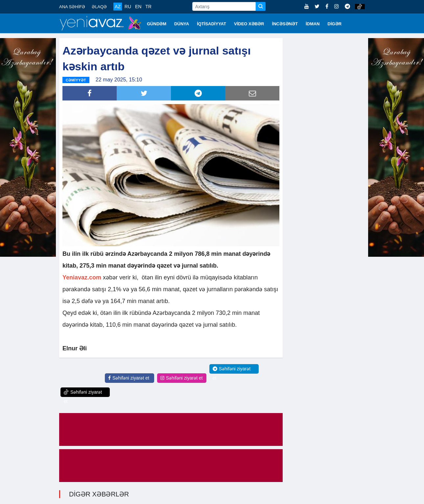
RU (128, 7)
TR (148, 7)
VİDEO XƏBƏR (249, 24)
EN (138, 7)
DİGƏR (335, 24)
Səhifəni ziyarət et (129, 377)
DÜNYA (182, 24)
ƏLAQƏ (99, 7)
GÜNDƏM (157, 24)
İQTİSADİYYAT (212, 24)
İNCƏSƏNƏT (285, 24)
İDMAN (313, 24)
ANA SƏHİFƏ (72, 7)
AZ (118, 7)
